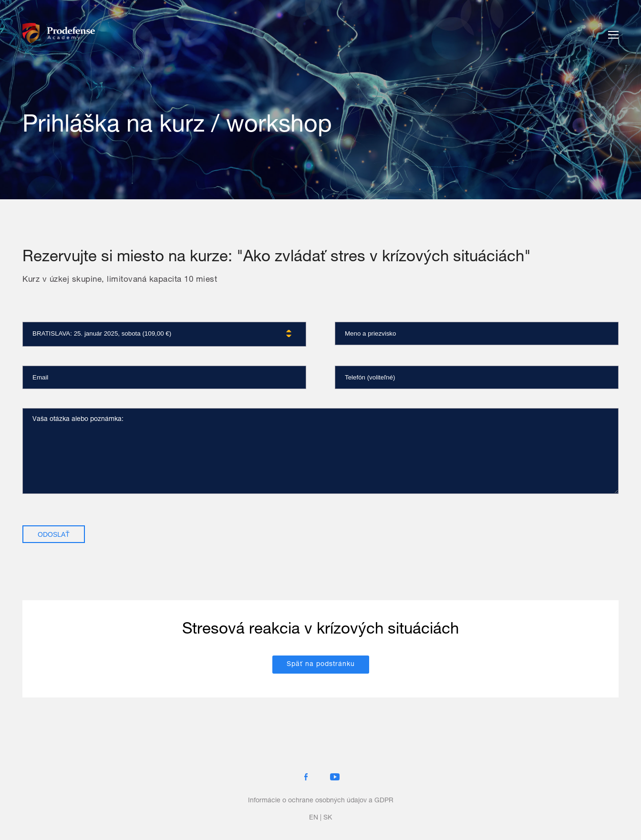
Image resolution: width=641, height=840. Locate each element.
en (314, 818)
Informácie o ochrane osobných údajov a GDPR (321, 801)
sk (328, 818)
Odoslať (54, 534)
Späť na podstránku (321, 665)
